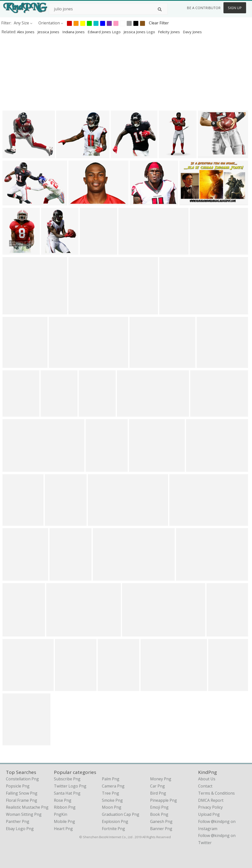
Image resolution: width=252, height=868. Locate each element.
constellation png (22, 779)
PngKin (61, 814)
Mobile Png (64, 821)
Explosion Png (115, 821)
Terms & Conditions (216, 793)
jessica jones (49, 32)
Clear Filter (159, 23)
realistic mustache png (27, 807)
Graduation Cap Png (121, 814)
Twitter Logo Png (70, 786)
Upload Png (209, 814)
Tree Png (110, 793)
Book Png (159, 814)
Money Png (161, 779)
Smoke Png (112, 800)
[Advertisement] (126, 72)
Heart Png (63, 829)
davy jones (192, 32)
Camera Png (113, 786)
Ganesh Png (161, 821)
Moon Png (112, 807)
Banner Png (161, 829)
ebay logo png (20, 829)
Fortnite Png (113, 829)
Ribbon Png (65, 807)
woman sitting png (24, 814)
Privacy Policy (210, 807)
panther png (18, 821)
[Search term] (108, 9)
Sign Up (235, 8)
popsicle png (18, 786)
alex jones (26, 32)
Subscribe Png (67, 779)
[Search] (160, 9)
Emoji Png (159, 807)
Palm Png (111, 779)
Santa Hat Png (67, 793)
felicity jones (169, 32)
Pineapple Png (164, 800)
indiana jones (74, 32)
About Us (207, 779)
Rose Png (63, 800)
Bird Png (158, 793)
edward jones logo (105, 32)
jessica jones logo (140, 32)
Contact (205, 786)
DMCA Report (211, 800)
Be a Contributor (204, 8)
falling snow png (22, 793)
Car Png (157, 786)
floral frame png (22, 800)
